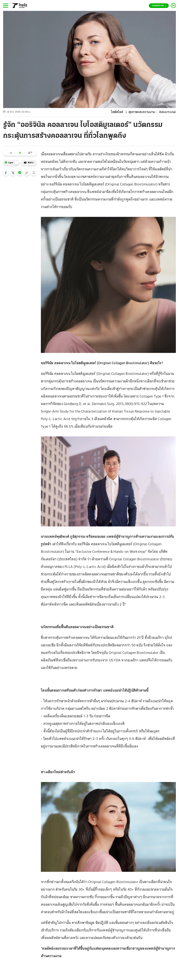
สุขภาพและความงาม (142, 112)
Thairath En (159, 6)
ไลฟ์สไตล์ (117, 112)
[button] (6, 173)
